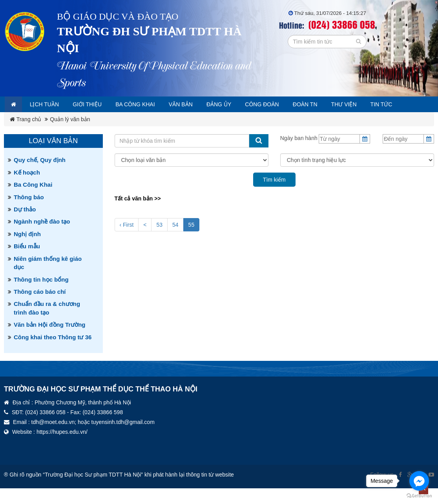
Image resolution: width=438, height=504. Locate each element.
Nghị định (27, 250)
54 (175, 240)
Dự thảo (25, 225)
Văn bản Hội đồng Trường (50, 340)
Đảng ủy (240, 104)
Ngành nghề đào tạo (42, 237)
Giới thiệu (96, 104)
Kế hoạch (27, 188)
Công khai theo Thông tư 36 (53, 353)
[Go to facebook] (419, 481)
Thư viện (377, 104)
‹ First (127, 240)
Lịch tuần (50, 104)
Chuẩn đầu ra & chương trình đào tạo (47, 324)
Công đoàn (287, 104)
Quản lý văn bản (70, 135)
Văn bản (198, 104)
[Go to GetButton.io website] (419, 496)
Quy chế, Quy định (40, 176)
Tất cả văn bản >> (138, 214)
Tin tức (24, 120)
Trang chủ (26, 135)
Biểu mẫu (27, 262)
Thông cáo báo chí (40, 307)
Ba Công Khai (33, 200)
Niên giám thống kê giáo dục (48, 278)
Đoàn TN (334, 104)
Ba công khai (149, 104)
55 (192, 240)
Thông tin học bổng (41, 295)
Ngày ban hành (299, 154)
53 (159, 240)
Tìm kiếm (274, 195)
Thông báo (29, 213)
